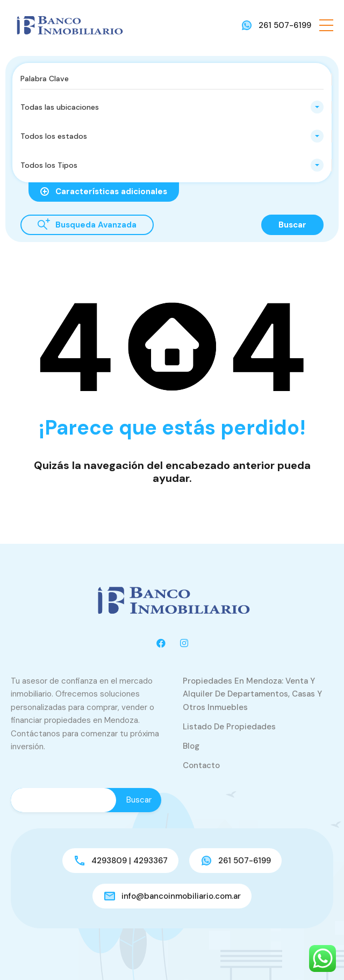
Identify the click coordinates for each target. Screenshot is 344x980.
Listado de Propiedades (229, 727)
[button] (326, 25)
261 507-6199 (285, 25)
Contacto (201, 765)
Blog (191, 746)
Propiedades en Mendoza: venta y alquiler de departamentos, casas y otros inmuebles (252, 694)
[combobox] (172, 107)
